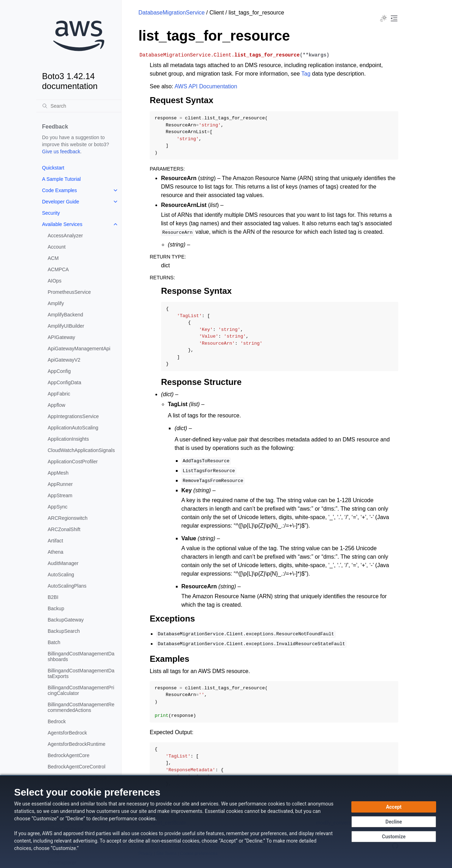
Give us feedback (61, 151)
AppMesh (58, 473)
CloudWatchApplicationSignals (81, 450)
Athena (55, 552)
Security (51, 213)
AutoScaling (61, 575)
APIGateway (61, 337)
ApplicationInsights (68, 439)
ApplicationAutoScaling (73, 428)
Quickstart (53, 168)
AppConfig (59, 371)
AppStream (60, 495)
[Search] (79, 106)
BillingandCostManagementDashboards (81, 656)
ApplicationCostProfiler (73, 462)
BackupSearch (64, 631)
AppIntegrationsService (73, 416)
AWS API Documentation (206, 86)
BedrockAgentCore (69, 755)
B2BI (53, 597)
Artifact (55, 541)
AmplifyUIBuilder (66, 326)
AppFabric (59, 394)
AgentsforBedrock (67, 733)
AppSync (58, 507)
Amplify (56, 303)
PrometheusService (69, 292)
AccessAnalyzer (65, 236)
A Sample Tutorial (61, 179)
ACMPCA (58, 269)
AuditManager (63, 563)
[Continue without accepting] (394, 822)
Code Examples (60, 190)
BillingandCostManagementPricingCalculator (81, 690)
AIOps (55, 281)
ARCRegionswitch (68, 518)
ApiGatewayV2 (64, 360)
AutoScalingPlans (67, 586)
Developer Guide (61, 202)
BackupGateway (66, 620)
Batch (54, 642)
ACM (53, 258)
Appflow (56, 405)
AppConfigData (64, 382)
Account (57, 247)
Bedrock (57, 721)
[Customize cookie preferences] (394, 837)
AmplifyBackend (65, 315)
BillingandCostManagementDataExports (81, 673)
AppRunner (60, 484)
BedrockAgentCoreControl (76, 767)
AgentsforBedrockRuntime (76, 744)
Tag (306, 74)
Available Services (62, 224)
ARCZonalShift (64, 529)
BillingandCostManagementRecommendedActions (81, 707)
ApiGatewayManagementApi (79, 349)
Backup (56, 608)
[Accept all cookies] (394, 807)
